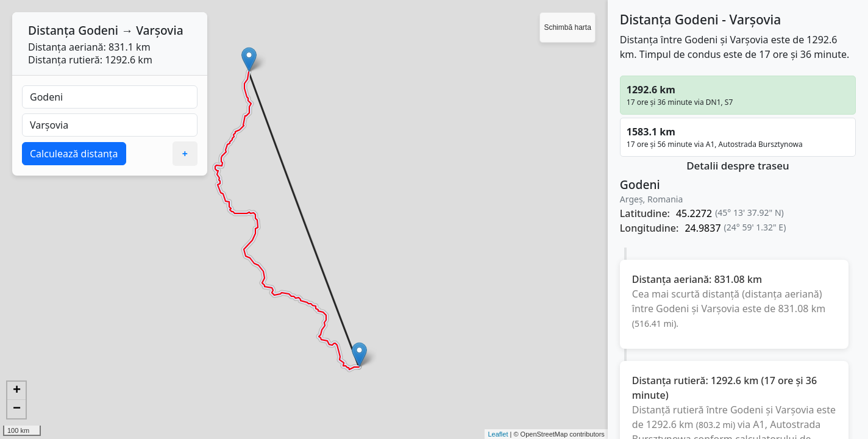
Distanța (52, 30)
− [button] (17, 409)
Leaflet (498, 434)
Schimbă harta (567, 27)
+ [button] (17, 391)
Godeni (98, 30)
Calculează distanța (74, 154)
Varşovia (159, 30)
